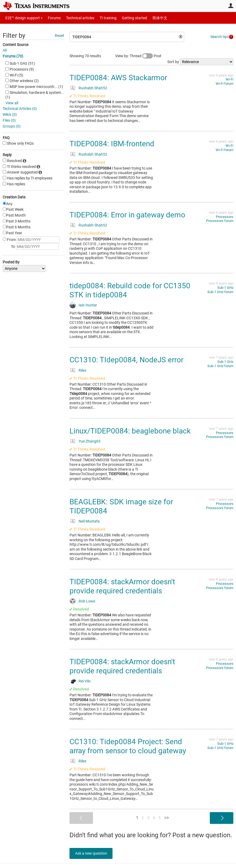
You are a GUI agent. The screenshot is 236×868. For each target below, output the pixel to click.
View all (12, 103)
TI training (101, 18)
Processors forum (220, 221)
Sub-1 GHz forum (220, 292)
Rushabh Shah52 (93, 88)
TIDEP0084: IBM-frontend (112, 144)
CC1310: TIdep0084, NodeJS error (126, 360)
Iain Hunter (88, 305)
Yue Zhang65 (90, 441)
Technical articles (75, 18)
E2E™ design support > (22, 18)
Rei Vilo (85, 681)
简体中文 (149, 18)
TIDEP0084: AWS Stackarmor (118, 78)
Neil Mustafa (89, 521)
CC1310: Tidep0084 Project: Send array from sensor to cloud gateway (128, 746)
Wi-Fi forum (225, 84)
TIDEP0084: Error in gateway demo (127, 215)
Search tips (220, 37)
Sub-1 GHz (225, 288)
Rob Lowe (87, 601)
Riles (82, 370)
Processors (225, 217)
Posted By (11, 262)
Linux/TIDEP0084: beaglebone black (130, 431)
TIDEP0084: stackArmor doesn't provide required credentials (122, 586)
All (5, 50)
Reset (59, 36)
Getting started (125, 18)
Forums (50, 18)
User (231, 6)
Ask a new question (94, 853)
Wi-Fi (229, 79)
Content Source (16, 45)
